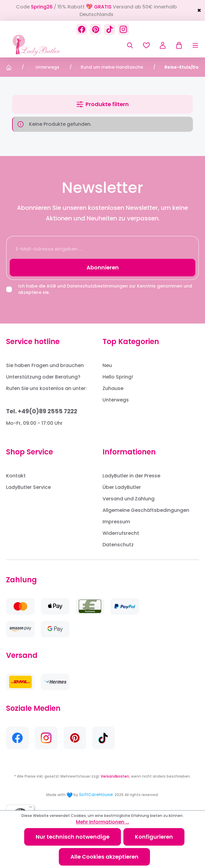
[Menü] (191, 45)
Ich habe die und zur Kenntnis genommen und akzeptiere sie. (105, 289)
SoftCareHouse (96, 795)
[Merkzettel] (146, 45)
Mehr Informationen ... (102, 822)
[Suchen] (130, 45)
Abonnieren (103, 267)
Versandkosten (115, 776)
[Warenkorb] (177, 45)
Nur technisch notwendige (73, 837)
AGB (51, 286)
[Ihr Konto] (163, 45)
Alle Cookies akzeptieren (104, 857)
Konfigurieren (154, 837)
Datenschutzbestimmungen (97, 286)
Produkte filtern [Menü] (103, 104)
